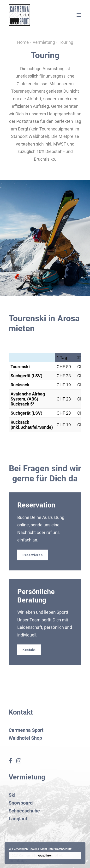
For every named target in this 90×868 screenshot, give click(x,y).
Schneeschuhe (24, 811)
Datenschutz (63, 849)
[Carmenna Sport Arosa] (19, 15)
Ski (12, 795)
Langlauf (18, 819)
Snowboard (21, 803)
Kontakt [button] (29, 657)
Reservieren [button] (33, 562)
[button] (79, 15)
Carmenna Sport (26, 730)
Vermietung (44, 42)
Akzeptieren (45, 856)
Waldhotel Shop (25, 738)
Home (23, 42)
